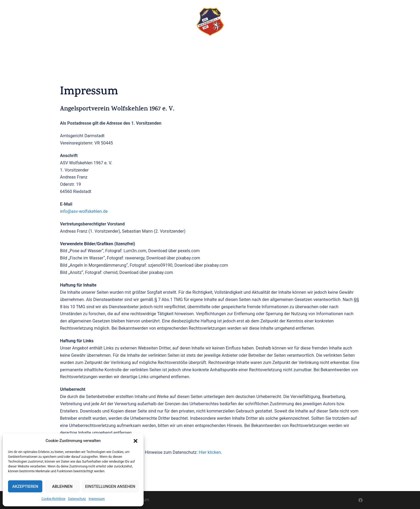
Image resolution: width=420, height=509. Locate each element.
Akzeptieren (25, 486)
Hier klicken (210, 452)
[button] (136, 441)
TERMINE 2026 (185, 50)
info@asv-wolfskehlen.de (84, 211)
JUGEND (271, 50)
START (123, 50)
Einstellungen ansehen (110, 486)
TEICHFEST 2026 (150, 50)
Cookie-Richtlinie (53, 499)
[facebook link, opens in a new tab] (361, 500)
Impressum (97, 499)
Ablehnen (62, 486)
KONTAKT (295, 50)
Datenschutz (77, 499)
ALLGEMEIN (215, 50)
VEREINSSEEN (245, 50)
